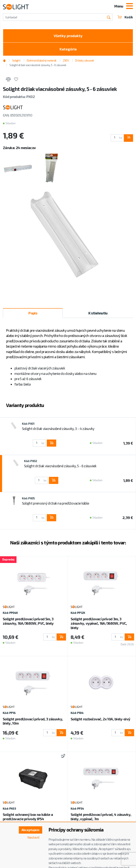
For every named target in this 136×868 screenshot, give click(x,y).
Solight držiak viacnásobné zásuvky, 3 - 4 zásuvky (58, 428)
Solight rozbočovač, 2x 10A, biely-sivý (100, 719)
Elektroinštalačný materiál (41, 60)
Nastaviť (33, 837)
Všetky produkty (68, 36)
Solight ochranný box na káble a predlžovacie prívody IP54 (28, 817)
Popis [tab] (33, 313)
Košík (125, 17)
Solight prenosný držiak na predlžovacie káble (55, 503)
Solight (16, 60)
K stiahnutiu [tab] (98, 313)
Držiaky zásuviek (85, 60)
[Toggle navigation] (130, 6)
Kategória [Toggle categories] (68, 49)
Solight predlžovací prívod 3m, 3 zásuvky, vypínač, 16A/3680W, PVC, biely (99, 623)
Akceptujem (31, 830)
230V (66, 60)
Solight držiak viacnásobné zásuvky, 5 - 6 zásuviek (38, 65)
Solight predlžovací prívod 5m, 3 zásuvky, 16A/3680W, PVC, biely (28, 621)
